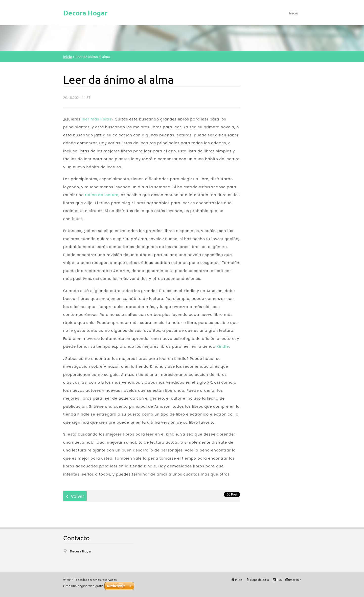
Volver (77, 496)
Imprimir (295, 580)
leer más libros (97, 119)
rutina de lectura (102, 195)
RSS (279, 580)
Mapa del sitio (259, 580)
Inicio (294, 13)
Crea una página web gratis (83, 586)
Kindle (223, 346)
